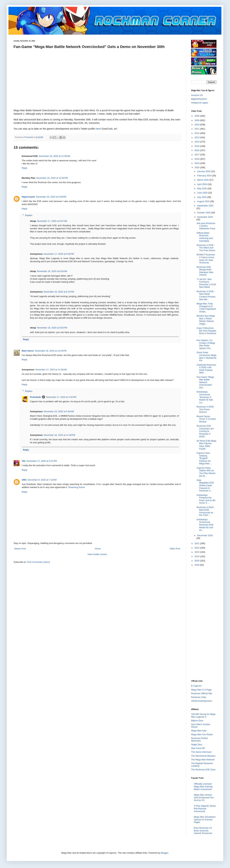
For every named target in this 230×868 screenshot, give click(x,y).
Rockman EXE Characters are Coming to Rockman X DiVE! (205, 431)
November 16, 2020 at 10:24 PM (51, 351)
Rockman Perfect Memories (200, 740)
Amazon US (197, 95)
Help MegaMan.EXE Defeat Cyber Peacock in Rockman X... (205, 485)
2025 (197, 561)
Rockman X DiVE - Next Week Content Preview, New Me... (206, 295)
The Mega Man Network (203, 760)
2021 (197, 543)
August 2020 (204, 201)
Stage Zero (197, 744)
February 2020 (205, 176)
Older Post (175, 549)
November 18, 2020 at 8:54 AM (52, 271)
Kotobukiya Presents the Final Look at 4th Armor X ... (206, 499)
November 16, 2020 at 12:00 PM (52, 178)
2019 (197, 163)
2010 (197, 125)
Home (98, 549)
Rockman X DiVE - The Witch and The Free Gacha (206, 248)
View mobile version (97, 554)
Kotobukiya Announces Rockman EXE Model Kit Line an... (205, 525)
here (98, 129)
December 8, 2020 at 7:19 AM (42, 480)
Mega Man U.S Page (201, 690)
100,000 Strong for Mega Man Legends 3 (203, 715)
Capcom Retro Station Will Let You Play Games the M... (206, 472)
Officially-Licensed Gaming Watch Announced (203, 786)
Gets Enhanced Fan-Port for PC (204, 797)
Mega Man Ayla (199, 731)
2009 (197, 120)
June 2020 (203, 193)
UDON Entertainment (202, 701)
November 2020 (205, 217)
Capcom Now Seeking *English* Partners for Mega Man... (204, 458)
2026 (197, 565)
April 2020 (202, 184)
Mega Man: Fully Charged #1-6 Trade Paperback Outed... (206, 308)
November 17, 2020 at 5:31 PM (42, 461)
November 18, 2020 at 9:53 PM (52, 328)
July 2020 (202, 197)
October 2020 (204, 213)
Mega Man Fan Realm (202, 734)
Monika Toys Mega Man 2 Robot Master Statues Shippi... (206, 320)
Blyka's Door (197, 721)
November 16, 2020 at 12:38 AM (54, 156)
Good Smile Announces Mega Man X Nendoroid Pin (206, 356)
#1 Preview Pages (205, 820)
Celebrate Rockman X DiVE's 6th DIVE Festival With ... (206, 369)
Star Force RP (198, 748)
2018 (197, 159)
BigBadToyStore (199, 99)
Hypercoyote (28, 197)
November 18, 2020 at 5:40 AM (59, 411)
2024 (197, 556)
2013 (197, 137)
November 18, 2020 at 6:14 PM (59, 292)
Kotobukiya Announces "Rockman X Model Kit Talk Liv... (205, 397)
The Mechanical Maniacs (203, 756)
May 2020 (202, 188)
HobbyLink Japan (200, 103)
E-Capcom (196, 686)
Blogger (164, 853)
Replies (29, 215)
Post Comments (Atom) (38, 562)
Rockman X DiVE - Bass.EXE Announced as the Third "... (206, 511)
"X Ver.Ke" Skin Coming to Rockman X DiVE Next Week (206, 283)
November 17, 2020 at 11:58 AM (51, 370)
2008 (197, 116)
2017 (197, 155)
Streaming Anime (77, 487)
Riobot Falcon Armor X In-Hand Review (206, 419)
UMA (24, 480)
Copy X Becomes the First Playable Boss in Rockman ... (206, 332)
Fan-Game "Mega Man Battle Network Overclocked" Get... (205, 382)
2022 (197, 548)
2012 (197, 133)
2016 (197, 150)
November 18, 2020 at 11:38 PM (59, 435)
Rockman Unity (199, 697)
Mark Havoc (28, 351)
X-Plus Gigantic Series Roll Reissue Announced (205, 808)
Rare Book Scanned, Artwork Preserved (203, 831)
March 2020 (203, 180)
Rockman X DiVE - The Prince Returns (206, 409)
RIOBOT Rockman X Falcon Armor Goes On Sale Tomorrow (206, 259)
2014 (197, 142)
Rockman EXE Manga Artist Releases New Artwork (205, 271)
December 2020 (205, 535)
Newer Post (20, 549)
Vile (24, 461)
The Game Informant (201, 752)
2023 (197, 552)
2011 (197, 129)
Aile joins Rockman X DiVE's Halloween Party (206, 226)
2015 (197, 146)
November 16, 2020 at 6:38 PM (51, 197)
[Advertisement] (205, 623)
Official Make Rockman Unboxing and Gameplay (205, 237)
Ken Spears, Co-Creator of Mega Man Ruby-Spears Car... (206, 344)
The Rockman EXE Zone (203, 770)
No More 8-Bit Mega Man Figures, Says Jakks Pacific (206, 445)
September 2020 (205, 206)
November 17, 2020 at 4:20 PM (61, 397)
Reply (24, 168)
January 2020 (204, 171)
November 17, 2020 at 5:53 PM (59, 254)
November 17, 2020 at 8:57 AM (52, 221)
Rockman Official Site (202, 693)
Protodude (35, 397)
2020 (197, 167)
